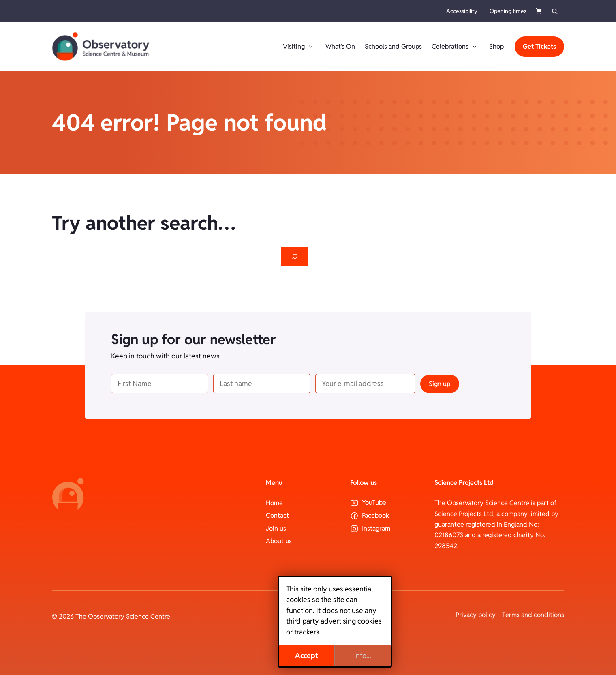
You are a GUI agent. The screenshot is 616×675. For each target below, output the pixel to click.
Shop (496, 46)
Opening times (508, 11)
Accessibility (462, 11)
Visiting (299, 47)
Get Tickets (539, 46)
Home (274, 503)
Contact (277, 515)
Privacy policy (476, 615)
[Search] (295, 257)
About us (279, 541)
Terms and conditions (533, 615)
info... (336, 655)
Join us (276, 528)
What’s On (340, 46)
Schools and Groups (393, 46)
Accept (280, 655)
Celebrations (456, 47)
